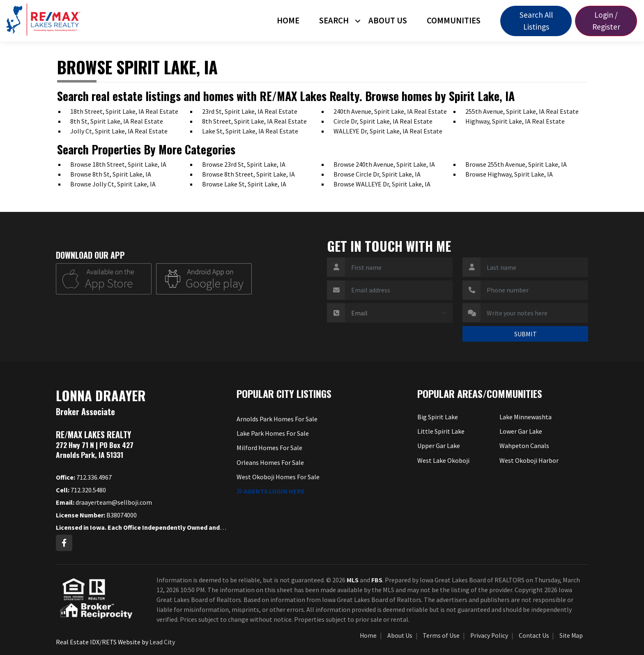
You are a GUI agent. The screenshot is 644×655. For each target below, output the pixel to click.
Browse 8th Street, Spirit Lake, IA (248, 174)
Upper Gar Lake (439, 446)
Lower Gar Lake (521, 431)
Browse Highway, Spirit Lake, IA (509, 174)
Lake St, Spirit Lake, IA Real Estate (250, 131)
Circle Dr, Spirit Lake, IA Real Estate (383, 121)
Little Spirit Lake (441, 431)
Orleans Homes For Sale (270, 462)
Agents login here (271, 491)
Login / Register (606, 21)
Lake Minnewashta (526, 417)
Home (288, 21)
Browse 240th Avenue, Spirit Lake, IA (384, 164)
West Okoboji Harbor (529, 460)
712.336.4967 (84, 477)
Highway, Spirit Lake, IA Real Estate (515, 121)
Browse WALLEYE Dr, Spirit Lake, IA (382, 184)
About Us (388, 21)
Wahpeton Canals (524, 446)
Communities (454, 21)
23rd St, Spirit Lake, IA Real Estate (250, 111)
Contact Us (534, 635)
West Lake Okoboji (443, 460)
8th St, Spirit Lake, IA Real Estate (117, 121)
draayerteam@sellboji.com (104, 502)
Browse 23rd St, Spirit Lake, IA (244, 164)
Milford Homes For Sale (269, 448)
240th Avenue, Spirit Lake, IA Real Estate (390, 111)
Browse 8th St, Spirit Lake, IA (111, 174)
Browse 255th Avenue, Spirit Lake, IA (516, 164)
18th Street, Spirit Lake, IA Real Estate (124, 111)
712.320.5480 (81, 490)
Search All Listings (536, 21)
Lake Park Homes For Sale (273, 433)
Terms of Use (441, 635)
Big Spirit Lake (438, 417)
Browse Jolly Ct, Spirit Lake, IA (113, 184)
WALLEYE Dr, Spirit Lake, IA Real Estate (388, 131)
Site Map (571, 635)
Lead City (162, 642)
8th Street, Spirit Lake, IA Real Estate (254, 121)
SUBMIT (526, 334)
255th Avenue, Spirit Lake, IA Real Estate (522, 111)
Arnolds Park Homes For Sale (277, 419)
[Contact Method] (399, 313)
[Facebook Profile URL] (64, 543)
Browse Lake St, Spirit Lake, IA (244, 184)
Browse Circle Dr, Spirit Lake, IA (377, 174)
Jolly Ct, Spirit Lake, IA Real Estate (119, 131)
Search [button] (334, 21)
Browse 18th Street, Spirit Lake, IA (118, 164)
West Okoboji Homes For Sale (278, 477)
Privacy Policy (489, 635)
